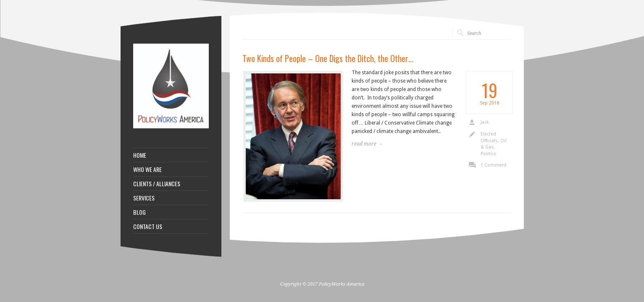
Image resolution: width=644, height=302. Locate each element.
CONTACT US (148, 226)
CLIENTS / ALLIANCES (157, 184)
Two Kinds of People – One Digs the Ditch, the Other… (328, 58)
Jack (485, 122)
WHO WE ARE (147, 169)
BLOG (139, 212)
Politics (488, 154)
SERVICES (144, 198)
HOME (140, 155)
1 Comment (494, 165)
